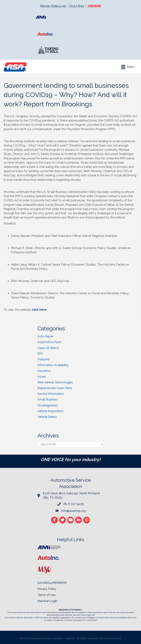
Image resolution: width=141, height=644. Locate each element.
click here (39, 310)
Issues (42, 377)
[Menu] (128, 67)
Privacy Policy (47, 589)
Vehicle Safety (47, 417)
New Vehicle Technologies (55, 382)
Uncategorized (47, 405)
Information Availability (53, 365)
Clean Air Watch (48, 348)
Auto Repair (45, 336)
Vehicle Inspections (50, 411)
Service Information (51, 394)
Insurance (44, 371)
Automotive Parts (49, 342)
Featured (44, 359)
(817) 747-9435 (74, 504)
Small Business (48, 399)
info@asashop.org (74, 511)
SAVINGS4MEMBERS (52, 583)
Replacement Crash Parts (55, 388)
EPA (40, 354)
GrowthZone (114, 638)
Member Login (47, 601)
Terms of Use (46, 595)
